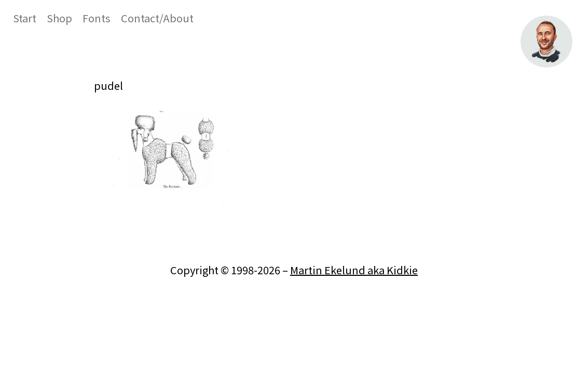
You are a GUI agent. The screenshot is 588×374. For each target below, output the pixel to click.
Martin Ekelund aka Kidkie (354, 270)
